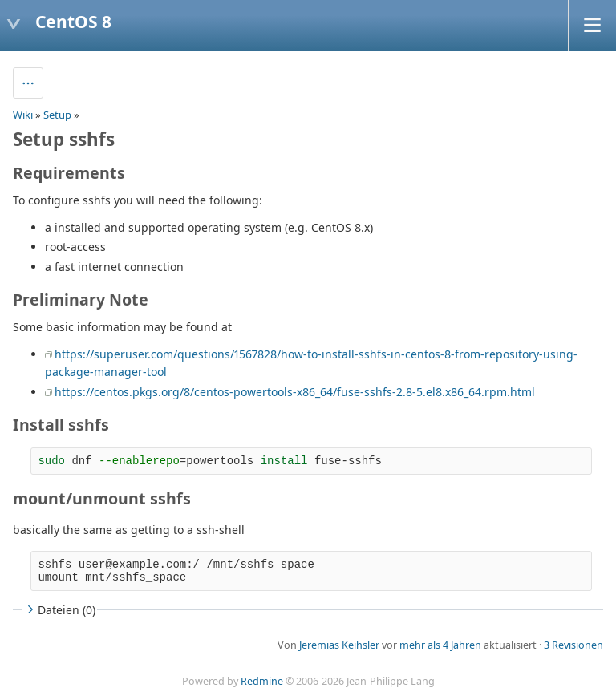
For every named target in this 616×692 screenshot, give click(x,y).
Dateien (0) (59, 610)
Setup (57, 115)
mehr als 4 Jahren (440, 645)
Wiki (23, 115)
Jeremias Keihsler (339, 645)
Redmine (262, 681)
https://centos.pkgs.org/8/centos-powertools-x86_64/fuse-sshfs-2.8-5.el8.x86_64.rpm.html (295, 392)
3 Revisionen (573, 645)
